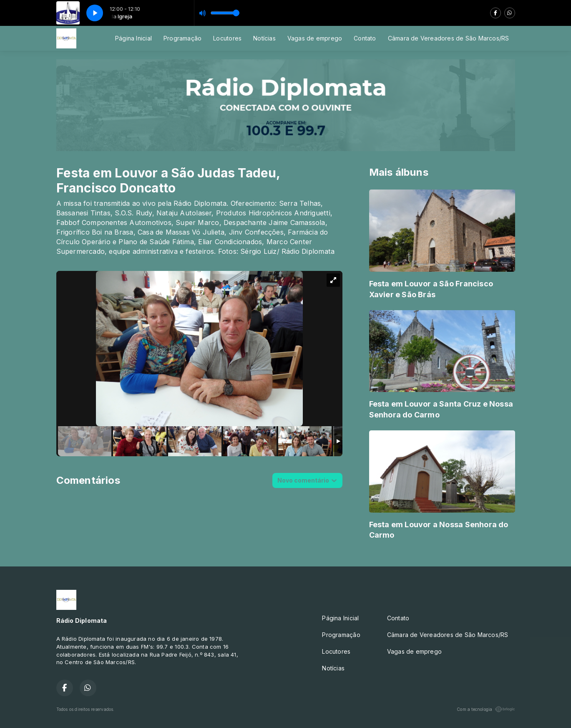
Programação (182, 38)
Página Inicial (133, 38)
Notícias (264, 38)
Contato (365, 38)
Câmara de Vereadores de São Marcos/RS (449, 38)
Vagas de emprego (315, 38)
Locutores (227, 38)
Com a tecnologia (486, 709)
